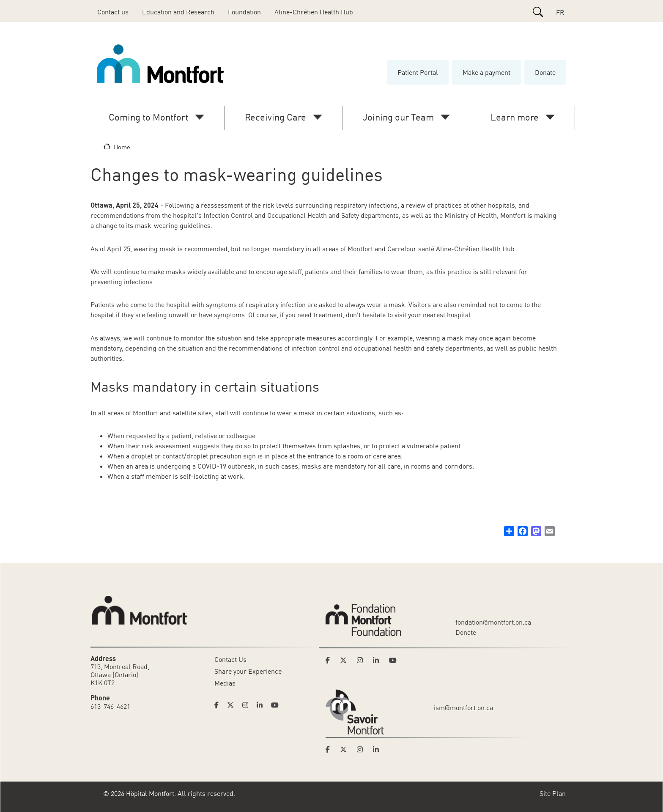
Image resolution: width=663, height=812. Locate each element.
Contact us (113, 12)
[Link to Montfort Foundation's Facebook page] (330, 660)
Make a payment (486, 72)
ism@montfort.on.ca (463, 708)
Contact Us (230, 659)
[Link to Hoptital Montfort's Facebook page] (219, 705)
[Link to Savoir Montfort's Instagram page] (362, 749)
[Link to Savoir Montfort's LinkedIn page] (378, 749)
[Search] (538, 12)
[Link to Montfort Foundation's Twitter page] (346, 660)
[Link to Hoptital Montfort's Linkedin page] (262, 705)
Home (122, 147)
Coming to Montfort (148, 117)
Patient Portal (418, 72)
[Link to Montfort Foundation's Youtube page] (394, 660)
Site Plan (553, 793)
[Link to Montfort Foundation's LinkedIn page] (378, 660)
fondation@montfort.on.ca (493, 622)
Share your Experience (248, 671)
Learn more (515, 117)
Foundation (244, 12)
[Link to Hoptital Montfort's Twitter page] (233, 705)
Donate (545, 72)
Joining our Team (398, 117)
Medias (225, 683)
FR (560, 12)
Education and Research (178, 12)
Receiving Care (275, 117)
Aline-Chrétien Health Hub (314, 12)
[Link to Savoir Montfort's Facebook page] (330, 749)
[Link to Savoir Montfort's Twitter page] (346, 749)
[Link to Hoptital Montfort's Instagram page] (248, 705)
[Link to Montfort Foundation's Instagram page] (362, 660)
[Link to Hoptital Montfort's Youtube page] (276, 705)
